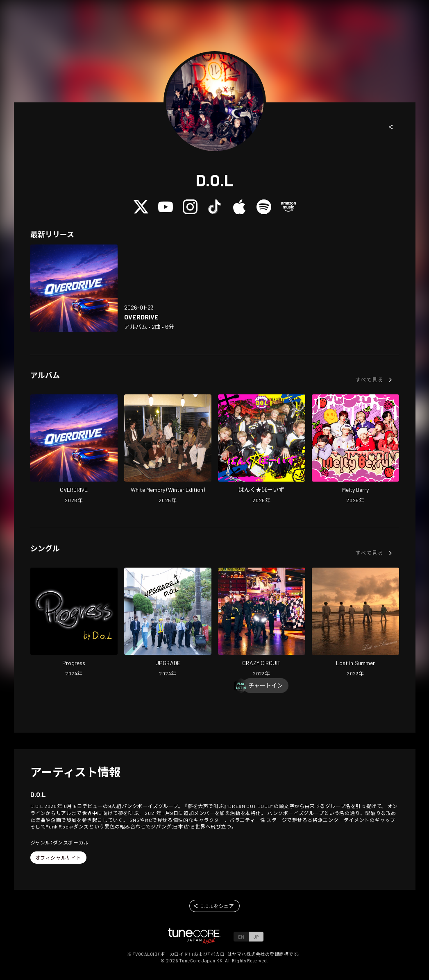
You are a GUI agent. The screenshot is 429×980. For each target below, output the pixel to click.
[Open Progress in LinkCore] (74, 623)
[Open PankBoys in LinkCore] (262, 450)
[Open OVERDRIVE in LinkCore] (74, 288)
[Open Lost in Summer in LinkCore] (355, 623)
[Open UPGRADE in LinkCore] (168, 623)
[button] (391, 127)
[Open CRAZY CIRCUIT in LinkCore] (262, 623)
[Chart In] (266, 686)
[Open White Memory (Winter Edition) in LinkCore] (168, 450)
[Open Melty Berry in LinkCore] (355, 450)
